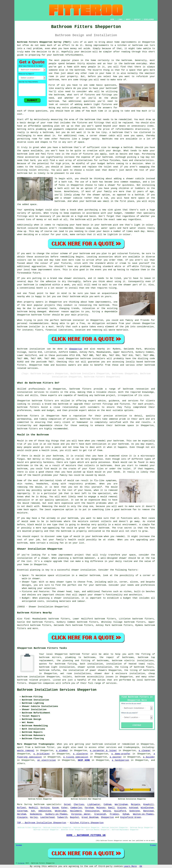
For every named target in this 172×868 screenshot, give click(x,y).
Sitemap (19, 845)
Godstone (135, 811)
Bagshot (75, 817)
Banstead (148, 811)
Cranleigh (100, 814)
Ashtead (134, 808)
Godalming (36, 814)
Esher (65, 808)
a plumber (62, 751)
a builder (149, 757)
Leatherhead (47, 817)
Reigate (135, 804)
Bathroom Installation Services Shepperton (57, 690)
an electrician (47, 760)
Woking (107, 811)
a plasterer (81, 754)
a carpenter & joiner (103, 751)
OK (141, 866)
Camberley (76, 808)
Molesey (101, 808)
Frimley (114, 814)
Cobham (108, 804)
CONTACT (137, 19)
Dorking (45, 808)
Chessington (92, 811)
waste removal (26, 751)
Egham (126, 814)
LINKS (120, 19)
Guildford (120, 811)
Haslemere (76, 811)
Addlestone (45, 811)
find (27, 619)
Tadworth (62, 817)
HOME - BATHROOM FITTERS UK (86, 835)
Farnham (89, 808)
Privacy (153, 845)
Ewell (111, 808)
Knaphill (148, 804)
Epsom (55, 808)
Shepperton (76, 349)
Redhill (33, 808)
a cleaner (145, 751)
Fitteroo (21, 863)
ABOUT (128, 19)
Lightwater (94, 804)
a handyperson (120, 760)
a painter (116, 757)
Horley (34, 817)
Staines (122, 808)
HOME (112, 19)
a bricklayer (42, 754)
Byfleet (22, 808)
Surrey (28, 804)
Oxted (67, 804)
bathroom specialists (47, 804)
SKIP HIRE (84, 760)
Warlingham (121, 804)
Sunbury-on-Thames (56, 814)
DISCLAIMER (149, 19)
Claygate (22, 817)
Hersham (22, 814)
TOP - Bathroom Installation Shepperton (42, 823)
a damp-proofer (121, 754)
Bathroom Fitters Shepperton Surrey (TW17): (44, 42)
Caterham (22, 811)
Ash (33, 811)
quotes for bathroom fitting (58, 664)
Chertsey (79, 804)
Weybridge (61, 811)
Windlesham (147, 808)
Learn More (130, 866)
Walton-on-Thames (143, 814)
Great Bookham (90, 817)
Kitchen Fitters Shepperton (87, 823)
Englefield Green (131, 817)
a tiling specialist (76, 757)
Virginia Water (81, 814)
